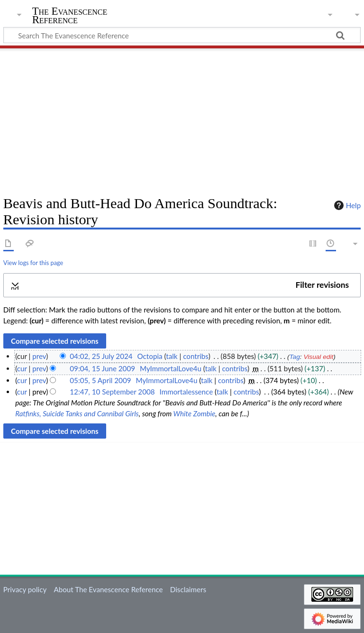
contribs (196, 356)
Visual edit (318, 357)
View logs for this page (33, 263)
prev (39, 356)
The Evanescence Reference (70, 16)
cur (22, 368)
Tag (294, 357)
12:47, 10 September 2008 (112, 392)
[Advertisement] (182, 119)
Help (346, 205)
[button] (182, 285)
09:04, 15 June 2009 (102, 368)
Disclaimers (188, 589)
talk (172, 356)
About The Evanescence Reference (108, 589)
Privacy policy (25, 589)
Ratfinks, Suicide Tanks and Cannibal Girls (77, 413)
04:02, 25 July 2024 (101, 356)
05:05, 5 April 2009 (100, 380)
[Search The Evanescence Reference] (182, 35)
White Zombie (195, 413)
